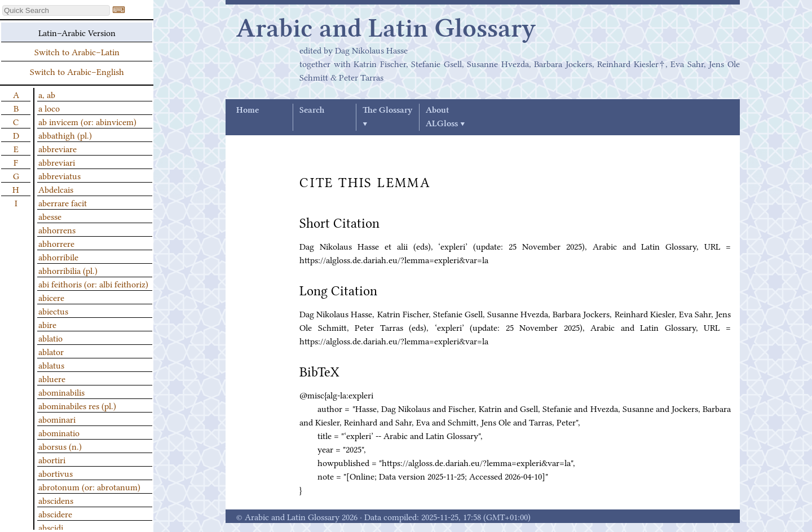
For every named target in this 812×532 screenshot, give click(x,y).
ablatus (51, 365)
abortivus (56, 473)
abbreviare (58, 148)
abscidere (55, 513)
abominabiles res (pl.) (77, 405)
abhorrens (57, 229)
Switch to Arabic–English (77, 71)
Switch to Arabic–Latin (77, 51)
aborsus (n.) (60, 446)
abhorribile (58, 256)
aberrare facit (63, 202)
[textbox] (56, 10)
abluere (52, 378)
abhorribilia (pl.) (68, 270)
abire (47, 324)
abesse (50, 216)
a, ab (47, 94)
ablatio (50, 338)
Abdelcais (56, 189)
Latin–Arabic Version (77, 32)
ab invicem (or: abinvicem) (87, 121)
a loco (49, 108)
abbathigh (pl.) (65, 135)
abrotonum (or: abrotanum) (89, 486)
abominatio (59, 432)
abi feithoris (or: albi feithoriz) (93, 283)
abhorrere (56, 243)
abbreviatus (59, 175)
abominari (57, 419)
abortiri (52, 459)
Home (248, 110)
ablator (51, 351)
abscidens (56, 500)
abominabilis (61, 392)
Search (312, 110)
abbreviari (57, 162)
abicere (51, 297)
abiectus (53, 311)
